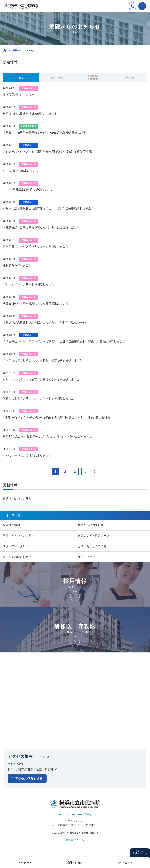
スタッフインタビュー (17, 546)
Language (25, 863)
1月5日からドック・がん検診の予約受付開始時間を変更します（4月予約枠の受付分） (58, 417)
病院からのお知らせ (91, 525)
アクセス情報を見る (29, 778)
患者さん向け (57, 78)
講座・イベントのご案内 (19, 536)
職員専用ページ (75, 840)
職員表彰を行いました (17, 265)
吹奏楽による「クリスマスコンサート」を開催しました (38, 398)
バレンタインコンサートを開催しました (29, 284)
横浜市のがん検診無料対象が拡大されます (30, 114)
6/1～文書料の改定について (21, 171)
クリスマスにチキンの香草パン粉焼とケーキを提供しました (41, 379)
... (85, 472)
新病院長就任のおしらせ (19, 95)
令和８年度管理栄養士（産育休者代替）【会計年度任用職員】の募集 (47, 208)
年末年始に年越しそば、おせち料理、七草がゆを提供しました (43, 360)
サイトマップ (86, 557)
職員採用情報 (11, 525)
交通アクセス (75, 863)
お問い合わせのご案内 (92, 546)
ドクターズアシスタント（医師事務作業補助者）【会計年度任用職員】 (48, 152)
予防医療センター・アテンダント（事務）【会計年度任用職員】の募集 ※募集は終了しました (64, 341)
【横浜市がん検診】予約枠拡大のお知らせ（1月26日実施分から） (45, 322)
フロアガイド (125, 863)
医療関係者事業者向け (93, 78)
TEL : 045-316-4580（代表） (75, 814)
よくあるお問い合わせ (17, 557)
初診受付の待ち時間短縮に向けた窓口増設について (36, 303)
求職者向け (129, 78)
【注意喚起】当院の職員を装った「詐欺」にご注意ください (41, 227)
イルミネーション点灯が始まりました (27, 455)
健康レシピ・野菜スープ (94, 536)
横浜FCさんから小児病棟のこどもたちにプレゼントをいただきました (48, 436)
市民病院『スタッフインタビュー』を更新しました (36, 246)
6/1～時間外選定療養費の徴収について (28, 189)
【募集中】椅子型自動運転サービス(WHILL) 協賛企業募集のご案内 (46, 133)
